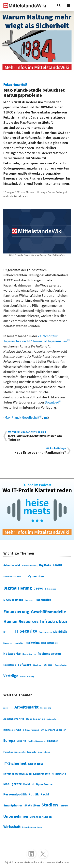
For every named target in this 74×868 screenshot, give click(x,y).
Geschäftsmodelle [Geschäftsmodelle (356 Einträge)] (48, 612)
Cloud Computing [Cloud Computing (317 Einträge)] (35, 719)
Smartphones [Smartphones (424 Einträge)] (13, 805)
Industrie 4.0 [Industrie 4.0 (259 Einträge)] (44, 752)
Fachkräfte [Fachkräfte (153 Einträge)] (43, 600)
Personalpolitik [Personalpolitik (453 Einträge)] (15, 794)
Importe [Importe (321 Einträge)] (32, 752)
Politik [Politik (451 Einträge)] (34, 794)
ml (46, 418)
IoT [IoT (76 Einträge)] (5, 632)
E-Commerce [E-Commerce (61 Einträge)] (50, 589)
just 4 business (15, 862)
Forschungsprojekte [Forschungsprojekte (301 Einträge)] (15, 752)
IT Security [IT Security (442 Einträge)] (26, 631)
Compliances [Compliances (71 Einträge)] (9, 577)
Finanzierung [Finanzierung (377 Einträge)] (16, 612)
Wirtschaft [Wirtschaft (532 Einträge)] (12, 827)
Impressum (47, 862)
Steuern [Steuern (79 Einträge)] (48, 665)
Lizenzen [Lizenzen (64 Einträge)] (7, 643)
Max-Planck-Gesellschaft (22, 418)
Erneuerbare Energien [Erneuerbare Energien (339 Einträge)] (53, 730)
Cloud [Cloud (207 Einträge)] (57, 565)
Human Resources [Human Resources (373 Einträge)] (21, 622)
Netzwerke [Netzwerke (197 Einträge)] (12, 654)
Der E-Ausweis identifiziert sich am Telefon (37, 436)
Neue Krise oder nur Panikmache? (37, 451)
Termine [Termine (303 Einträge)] (64, 806)
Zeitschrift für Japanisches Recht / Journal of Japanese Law (35, 339)
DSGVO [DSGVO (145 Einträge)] (38, 589)
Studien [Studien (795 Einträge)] (50, 805)
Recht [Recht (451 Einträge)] (45, 794)
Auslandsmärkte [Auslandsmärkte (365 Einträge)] (14, 719)
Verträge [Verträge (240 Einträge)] (11, 676)
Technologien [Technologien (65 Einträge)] (61, 665)
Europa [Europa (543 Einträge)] (9, 741)
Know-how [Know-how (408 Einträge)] (36, 764)
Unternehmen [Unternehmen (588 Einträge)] (16, 816)
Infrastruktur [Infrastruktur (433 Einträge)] (54, 622)
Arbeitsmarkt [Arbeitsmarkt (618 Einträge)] (27, 707)
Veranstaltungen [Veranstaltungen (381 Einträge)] (41, 817)
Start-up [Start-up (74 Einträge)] (37, 665)
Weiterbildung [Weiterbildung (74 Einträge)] (27, 676)
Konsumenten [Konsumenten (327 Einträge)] (42, 774)
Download (52, 402)
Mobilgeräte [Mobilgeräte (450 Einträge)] (13, 784)
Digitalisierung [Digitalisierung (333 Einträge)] (12, 730)
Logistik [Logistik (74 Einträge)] (19, 643)
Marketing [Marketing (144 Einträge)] (33, 643)
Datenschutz (32, 862)
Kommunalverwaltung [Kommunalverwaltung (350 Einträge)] (17, 774)
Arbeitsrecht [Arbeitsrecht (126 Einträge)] (12, 565)
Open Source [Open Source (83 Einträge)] (29, 654)
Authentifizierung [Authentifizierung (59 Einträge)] (30, 566)
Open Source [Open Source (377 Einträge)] (44, 784)
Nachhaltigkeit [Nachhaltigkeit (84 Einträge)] (49, 643)
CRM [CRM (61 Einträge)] (19, 577)
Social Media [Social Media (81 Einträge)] (10, 665)
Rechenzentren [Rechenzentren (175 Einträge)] (49, 654)
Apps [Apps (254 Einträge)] (6, 708)
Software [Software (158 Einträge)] (24, 665)
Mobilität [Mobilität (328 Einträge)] (29, 784)
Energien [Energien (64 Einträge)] (29, 600)
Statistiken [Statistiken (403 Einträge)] (32, 805)
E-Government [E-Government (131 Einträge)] (13, 600)
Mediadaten (63, 862)
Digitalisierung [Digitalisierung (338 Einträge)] (18, 588)
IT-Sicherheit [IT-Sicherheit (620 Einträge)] (15, 763)
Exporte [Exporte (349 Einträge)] (22, 741)
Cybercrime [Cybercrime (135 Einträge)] (36, 576)
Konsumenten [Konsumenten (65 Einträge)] (45, 632)
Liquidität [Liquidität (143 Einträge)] (60, 632)
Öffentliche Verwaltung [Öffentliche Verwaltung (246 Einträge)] (32, 827)
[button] (59, 6)
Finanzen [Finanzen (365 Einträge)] (53, 741)
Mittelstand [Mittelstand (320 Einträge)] (59, 774)
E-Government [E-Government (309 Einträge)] (31, 730)
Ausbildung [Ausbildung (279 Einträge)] (46, 708)
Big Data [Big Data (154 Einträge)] (45, 565)
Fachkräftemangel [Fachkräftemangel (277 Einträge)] (37, 741)
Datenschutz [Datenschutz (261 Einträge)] (53, 719)
